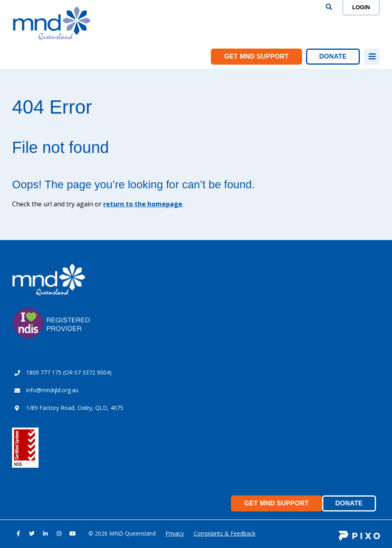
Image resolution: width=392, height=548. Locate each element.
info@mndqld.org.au (52, 390)
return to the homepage (143, 204)
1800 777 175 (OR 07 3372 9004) (69, 372)
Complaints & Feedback (225, 533)
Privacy (175, 533)
